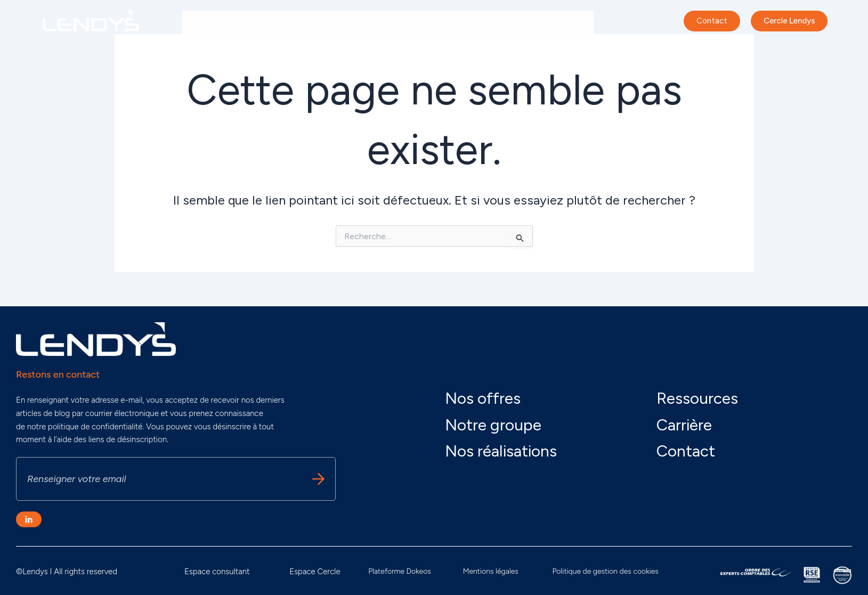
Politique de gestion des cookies (605, 571)
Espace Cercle (315, 572)
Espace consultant (217, 572)
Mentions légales (491, 571)
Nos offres (368, 23)
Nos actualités (512, 23)
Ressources (697, 398)
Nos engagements (295, 23)
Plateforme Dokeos (400, 571)
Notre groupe (217, 23)
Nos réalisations (436, 23)
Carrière (571, 23)
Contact (686, 451)
